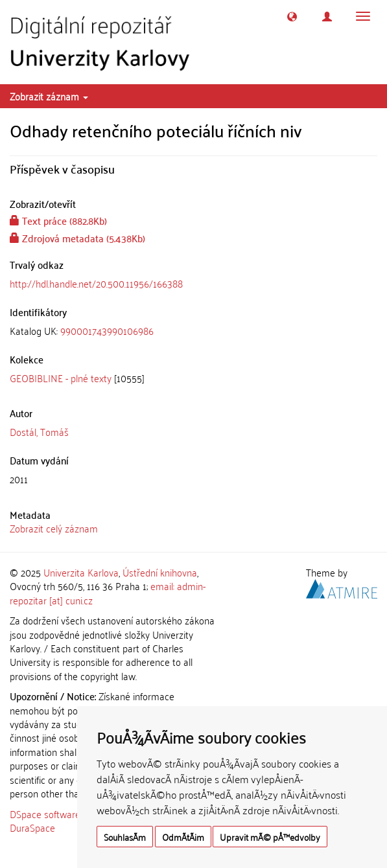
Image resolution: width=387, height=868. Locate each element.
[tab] (193, 331)
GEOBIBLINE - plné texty (61, 378)
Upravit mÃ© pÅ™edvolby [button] (270, 837)
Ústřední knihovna (160, 572)
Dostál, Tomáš (39, 431)
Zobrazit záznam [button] (49, 96)
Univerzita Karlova (81, 572)
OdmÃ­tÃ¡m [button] (183, 837)
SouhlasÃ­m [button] (125, 837)
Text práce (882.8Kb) (58, 220)
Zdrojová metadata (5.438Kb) (77, 238)
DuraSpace (32, 827)
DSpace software (45, 814)
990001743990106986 (107, 330)
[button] (292, 17)
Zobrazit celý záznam (54, 528)
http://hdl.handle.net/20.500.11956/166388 (96, 283)
